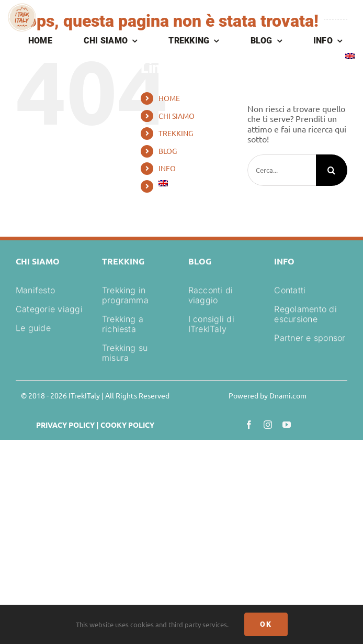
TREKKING (176, 133)
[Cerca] (332, 170)
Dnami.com (288, 395)
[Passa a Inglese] (350, 57)
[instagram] (268, 425)
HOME (169, 98)
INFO (167, 168)
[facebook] (249, 425)
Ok (266, 624)
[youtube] (287, 425)
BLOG (168, 151)
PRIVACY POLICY (65, 425)
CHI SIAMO (177, 116)
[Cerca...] (282, 170)
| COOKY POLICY (124, 425)
